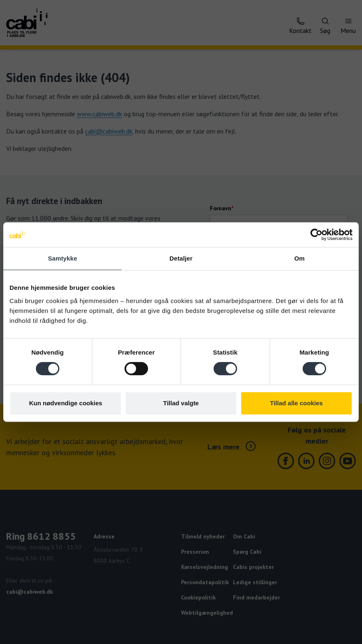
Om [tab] (300, 258)
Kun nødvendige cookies (66, 403)
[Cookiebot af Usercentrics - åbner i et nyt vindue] (316, 235)
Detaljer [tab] (181, 258)
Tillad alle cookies (296, 403)
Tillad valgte (181, 403)
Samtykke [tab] (62, 258)
